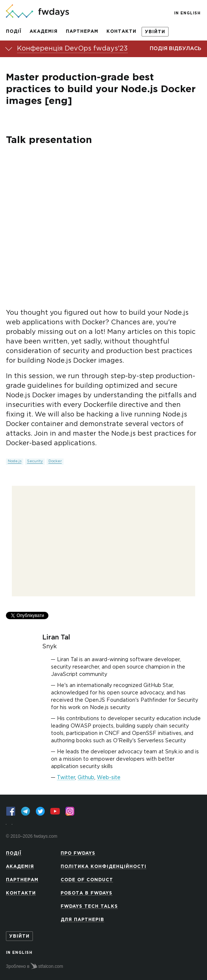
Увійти (155, 32)
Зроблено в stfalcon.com (35, 966)
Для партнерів (82, 920)
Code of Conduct (87, 880)
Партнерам (82, 32)
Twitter (66, 778)
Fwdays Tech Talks (89, 906)
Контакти (121, 32)
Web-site (109, 778)
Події (14, 32)
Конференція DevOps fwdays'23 (72, 49)
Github (86, 778)
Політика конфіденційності (103, 867)
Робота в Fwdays (86, 893)
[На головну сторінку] (38, 12)
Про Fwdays (78, 853)
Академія (44, 32)
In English (187, 13)
